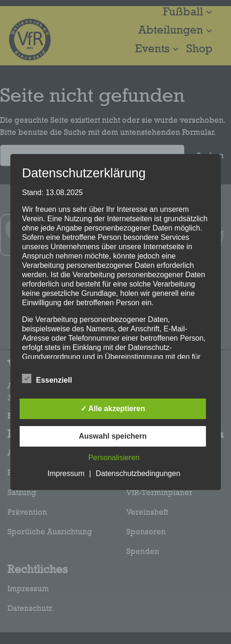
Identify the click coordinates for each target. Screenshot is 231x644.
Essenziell (47, 379)
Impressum (66, 473)
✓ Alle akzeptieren (113, 409)
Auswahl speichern (113, 436)
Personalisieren (114, 458)
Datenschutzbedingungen (138, 473)
